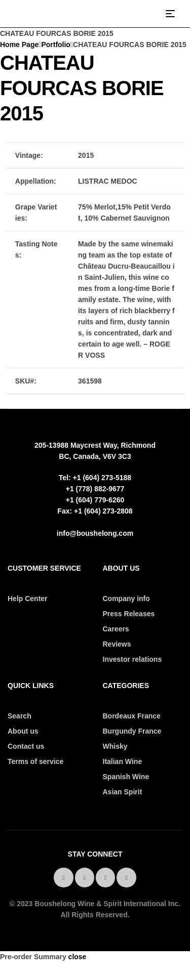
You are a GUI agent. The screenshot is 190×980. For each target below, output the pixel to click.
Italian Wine (123, 761)
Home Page (19, 45)
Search (20, 716)
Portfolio (56, 45)
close (78, 957)
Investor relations (132, 659)
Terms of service (35, 761)
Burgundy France (132, 731)
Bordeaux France (132, 716)
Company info (126, 599)
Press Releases (129, 614)
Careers (116, 629)
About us (23, 731)
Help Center (28, 599)
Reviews (117, 644)
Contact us (26, 746)
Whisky (115, 746)
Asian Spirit (123, 792)
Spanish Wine (126, 777)
